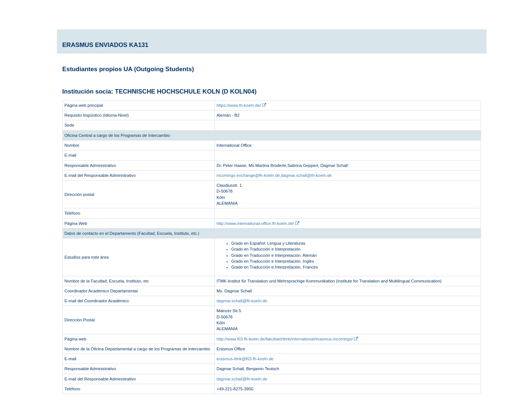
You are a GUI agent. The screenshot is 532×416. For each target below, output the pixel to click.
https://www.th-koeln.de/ (241, 105)
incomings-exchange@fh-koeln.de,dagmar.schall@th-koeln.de (274, 175)
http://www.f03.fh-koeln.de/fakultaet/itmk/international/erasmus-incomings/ (287, 339)
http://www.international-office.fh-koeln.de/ (258, 223)
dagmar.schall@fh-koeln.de (242, 301)
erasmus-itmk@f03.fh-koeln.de (245, 359)
